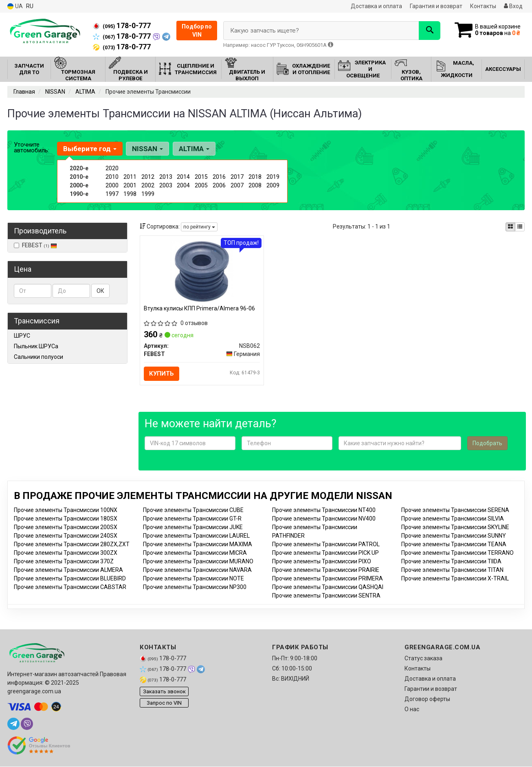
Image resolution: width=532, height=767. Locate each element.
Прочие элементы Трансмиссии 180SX (66, 519)
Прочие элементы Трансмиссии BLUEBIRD (70, 579)
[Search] (428, 31)
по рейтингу (199, 227)
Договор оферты (427, 699)
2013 (166, 177)
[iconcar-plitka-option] (510, 227)
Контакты (483, 6)
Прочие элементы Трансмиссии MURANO (198, 562)
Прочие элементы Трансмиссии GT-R (192, 519)
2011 (130, 177)
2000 (112, 185)
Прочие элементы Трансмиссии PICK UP (325, 553)
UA (15, 6)
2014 (183, 177)
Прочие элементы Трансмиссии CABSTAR (70, 587)
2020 (112, 168)
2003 (166, 185)
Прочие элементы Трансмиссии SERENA (455, 510)
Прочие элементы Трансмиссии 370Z (64, 562)
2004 (183, 185)
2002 (148, 185)
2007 (237, 185)
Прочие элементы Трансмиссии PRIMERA (328, 579)
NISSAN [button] (147, 149)
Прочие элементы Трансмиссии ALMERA (68, 570)
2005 (201, 185)
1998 (130, 194)
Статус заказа (423, 659)
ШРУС (22, 336)
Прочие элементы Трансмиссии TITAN (452, 570)
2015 (201, 177)
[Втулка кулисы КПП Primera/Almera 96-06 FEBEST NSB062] (202, 271)
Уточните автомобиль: (32, 147)
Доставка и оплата (376, 6)
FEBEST (35, 245)
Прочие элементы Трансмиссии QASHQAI (328, 587)
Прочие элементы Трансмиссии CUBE (193, 510)
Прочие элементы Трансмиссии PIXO (322, 562)
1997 (112, 194)
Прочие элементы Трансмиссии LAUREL (196, 536)
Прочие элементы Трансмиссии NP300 (195, 587)
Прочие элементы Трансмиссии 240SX (66, 536)
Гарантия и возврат (436, 6)
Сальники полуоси (38, 357)
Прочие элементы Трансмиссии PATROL (326, 545)
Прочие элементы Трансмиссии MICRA (195, 553)
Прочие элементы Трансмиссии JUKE (193, 527)
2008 (255, 185)
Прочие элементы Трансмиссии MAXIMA (198, 545)
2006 (219, 185)
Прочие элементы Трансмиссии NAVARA (197, 570)
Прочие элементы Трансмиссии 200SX (66, 527)
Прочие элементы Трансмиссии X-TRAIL (455, 579)
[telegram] (13, 724)
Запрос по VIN (164, 703)
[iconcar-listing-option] (520, 227)
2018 (255, 177)
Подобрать (487, 444)
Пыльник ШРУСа (36, 346)
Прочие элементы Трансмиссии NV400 (324, 519)
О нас (412, 710)
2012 (148, 177)
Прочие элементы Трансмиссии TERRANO (457, 553)
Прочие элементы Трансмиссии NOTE (193, 579)
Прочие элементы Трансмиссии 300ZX (66, 553)
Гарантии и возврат (431, 689)
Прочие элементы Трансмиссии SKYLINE (455, 527)
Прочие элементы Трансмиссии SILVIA (453, 519)
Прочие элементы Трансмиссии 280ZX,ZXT (72, 545)
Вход (513, 6)
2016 (219, 177)
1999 (148, 194)
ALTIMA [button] (194, 149)
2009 (273, 185)
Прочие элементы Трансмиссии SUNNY (454, 536)
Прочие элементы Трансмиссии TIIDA (451, 562)
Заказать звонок (164, 692)
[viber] (27, 724)
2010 (112, 177)
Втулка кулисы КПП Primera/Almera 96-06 (200, 308)
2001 (130, 185)
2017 (237, 177)
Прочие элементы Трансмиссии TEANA (454, 545)
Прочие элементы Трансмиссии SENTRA (326, 596)
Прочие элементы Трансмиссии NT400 (324, 510)
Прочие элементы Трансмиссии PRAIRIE (326, 570)
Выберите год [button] (90, 149)
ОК (100, 291)
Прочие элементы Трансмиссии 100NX (66, 510)
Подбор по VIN (197, 31)
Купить (162, 374)
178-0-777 (122, 26)
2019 (273, 177)
